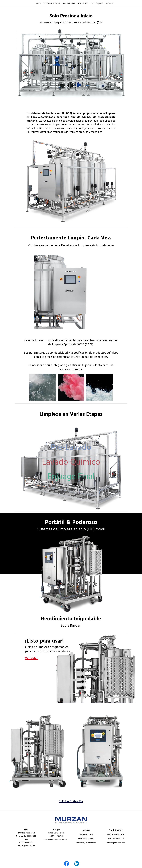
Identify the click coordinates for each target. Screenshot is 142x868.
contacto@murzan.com (86, 843)
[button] (52, 3)
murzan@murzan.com (26, 846)
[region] (71, 448)
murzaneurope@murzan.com (56, 839)
